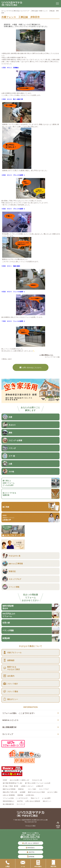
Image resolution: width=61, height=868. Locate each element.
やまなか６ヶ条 (37, 780)
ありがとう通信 (52, 792)
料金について (35, 798)
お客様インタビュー (27, 786)
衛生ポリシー (47, 801)
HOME (5, 780)
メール (23, 864)
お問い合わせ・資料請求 (33, 801)
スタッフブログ (44, 789)
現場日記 (22, 789)
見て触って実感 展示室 (11, 786)
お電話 (8, 864)
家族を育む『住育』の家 (10, 792)
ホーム (4, 11)
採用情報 (32, 857)
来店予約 (20, 801)
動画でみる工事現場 (9, 789)
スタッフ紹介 (32, 789)
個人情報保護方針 (9, 727)
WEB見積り (30, 848)
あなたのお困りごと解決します (20, 780)
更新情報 (20, 795)
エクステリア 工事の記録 (29, 11)
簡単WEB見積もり (9, 801)
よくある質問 (46, 798)
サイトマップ (8, 734)
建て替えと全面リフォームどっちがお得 (38, 783)
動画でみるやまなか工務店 (36, 792)
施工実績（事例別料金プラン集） (13, 783)
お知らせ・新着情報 (9, 795)
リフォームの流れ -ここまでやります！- (19, 713)
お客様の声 (40, 786)
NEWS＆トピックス (10, 720)
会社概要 (23, 792)
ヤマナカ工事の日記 (13, 11)
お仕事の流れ (30, 795)
